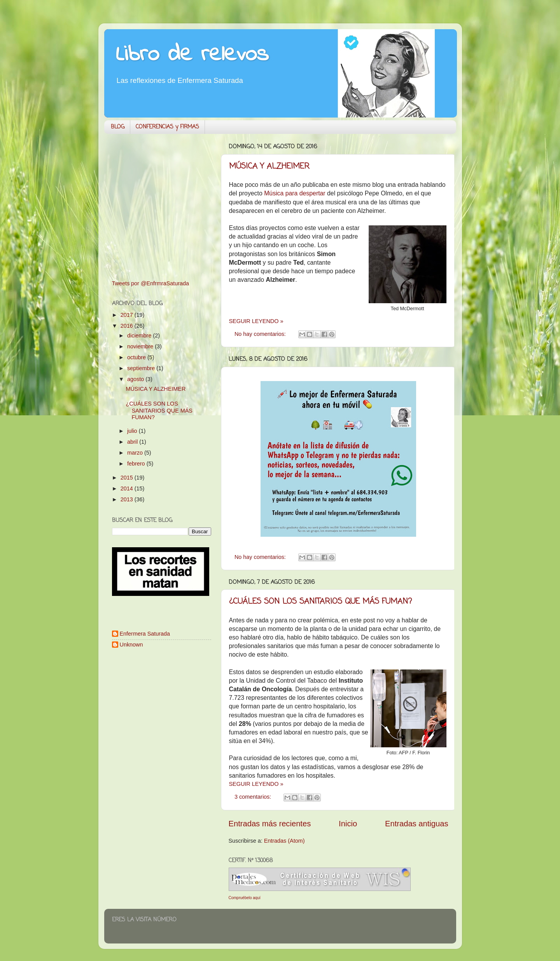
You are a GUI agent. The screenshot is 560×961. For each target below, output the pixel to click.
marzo (136, 453)
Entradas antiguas (416, 824)
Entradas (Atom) (284, 841)
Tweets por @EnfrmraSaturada (151, 283)
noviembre (141, 346)
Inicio (348, 824)
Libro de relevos (192, 55)
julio (133, 431)
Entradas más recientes (270, 824)
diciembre (140, 336)
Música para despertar (295, 193)
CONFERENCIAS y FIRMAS (167, 127)
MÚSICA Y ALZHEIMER (269, 166)
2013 (128, 499)
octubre (137, 357)
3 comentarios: (254, 797)
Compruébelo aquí (245, 898)
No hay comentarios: (261, 334)
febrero (137, 464)
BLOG (118, 127)
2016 (128, 326)
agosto (136, 379)
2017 (128, 315)
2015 (128, 478)
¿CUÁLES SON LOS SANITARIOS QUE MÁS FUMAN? (320, 602)
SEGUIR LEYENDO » (256, 321)
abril (133, 442)
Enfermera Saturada (145, 634)
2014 (128, 488)
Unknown (131, 645)
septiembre (142, 368)
